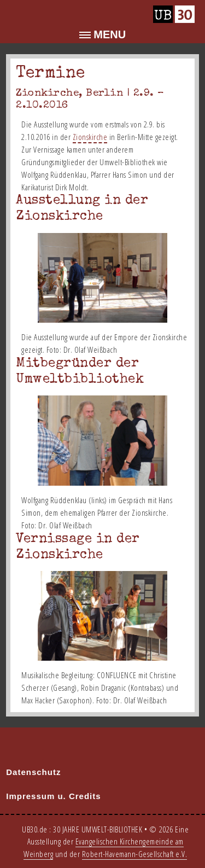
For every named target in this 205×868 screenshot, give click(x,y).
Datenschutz (33, 772)
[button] (102, 35)
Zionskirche (90, 137)
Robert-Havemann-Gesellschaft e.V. (135, 854)
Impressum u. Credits (53, 796)
